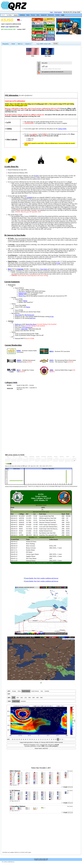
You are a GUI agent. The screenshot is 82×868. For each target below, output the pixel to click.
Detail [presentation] (13, 44)
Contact (57, 15)
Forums (33, 15)
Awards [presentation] (28, 44)
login (51, 12)
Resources (51, 15)
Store (38, 15)
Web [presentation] (20, 44)
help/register (58, 12)
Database (22, 15)
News (28, 15)
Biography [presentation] (6, 44)
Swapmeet (44, 15)
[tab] (6, 44)
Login (63, 15)
